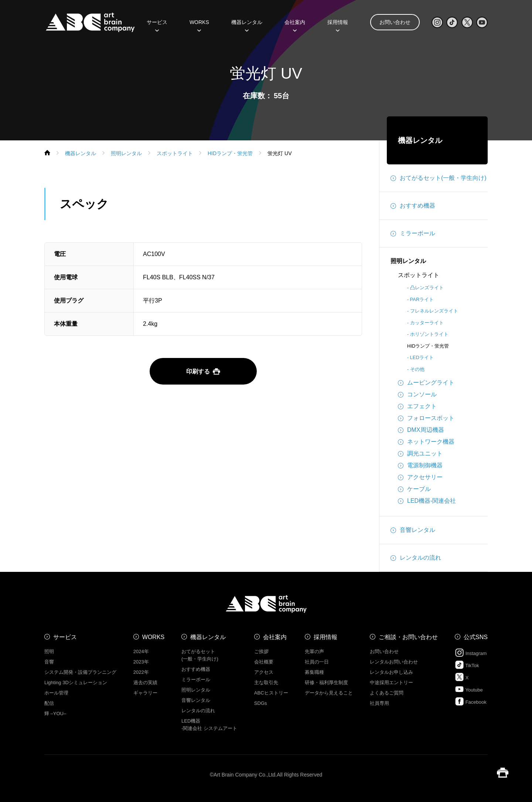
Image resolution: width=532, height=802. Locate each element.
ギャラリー (145, 693)
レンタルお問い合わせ (394, 662)
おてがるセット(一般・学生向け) (439, 178)
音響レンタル (413, 530)
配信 (49, 703)
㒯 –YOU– (55, 714)
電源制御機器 (420, 465)
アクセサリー (420, 477)
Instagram (471, 653)
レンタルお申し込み (391, 672)
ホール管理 (56, 693)
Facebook (471, 701)
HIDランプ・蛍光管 (428, 346)
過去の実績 (145, 682)
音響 (49, 662)
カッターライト (427, 323)
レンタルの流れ (416, 558)
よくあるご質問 (387, 693)
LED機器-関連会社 (427, 501)
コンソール (417, 395)
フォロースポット (426, 418)
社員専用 (379, 703)
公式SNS (476, 637)
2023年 (141, 662)
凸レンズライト (427, 288)
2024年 (141, 651)
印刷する (203, 371)
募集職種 (314, 672)
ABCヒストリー (271, 693)
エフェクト (417, 406)
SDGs (261, 703)
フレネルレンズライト (434, 311)
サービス (157, 25)
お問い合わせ (395, 22)
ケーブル (414, 489)
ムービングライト (426, 383)
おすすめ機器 (413, 206)
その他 (417, 369)
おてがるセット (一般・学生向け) (200, 655)
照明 (49, 651)
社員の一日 (317, 662)
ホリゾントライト (429, 334)
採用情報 (338, 25)
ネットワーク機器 (426, 442)
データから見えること (329, 693)
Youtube (469, 689)
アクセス (264, 672)
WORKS (199, 25)
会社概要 (264, 662)
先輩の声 (314, 651)
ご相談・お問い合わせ (408, 637)
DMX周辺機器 (421, 430)
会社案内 (295, 25)
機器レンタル (247, 25)
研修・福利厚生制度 (326, 682)
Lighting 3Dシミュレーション (76, 682)
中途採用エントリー (391, 682)
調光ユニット (420, 454)
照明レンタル (408, 261)
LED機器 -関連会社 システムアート (209, 725)
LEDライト (422, 357)
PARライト (422, 299)
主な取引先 (266, 682)
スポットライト (419, 275)
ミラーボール (413, 233)
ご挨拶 (261, 651)
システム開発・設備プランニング (80, 672)
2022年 (141, 672)
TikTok (467, 665)
